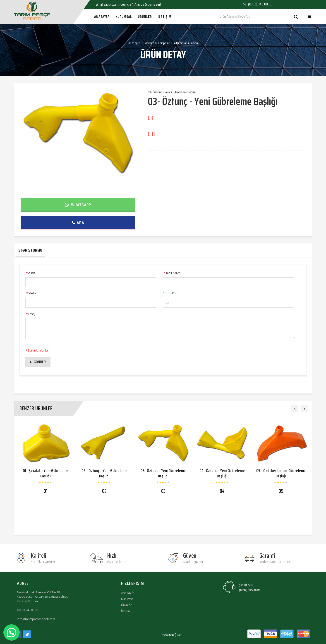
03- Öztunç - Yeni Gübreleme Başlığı (163, 473)
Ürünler (126, 605)
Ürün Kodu (171, 293)
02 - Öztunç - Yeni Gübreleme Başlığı (104, 473)
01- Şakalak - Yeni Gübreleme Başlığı (46, 473)
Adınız (30, 273)
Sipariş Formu (30, 250)
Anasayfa (134, 43)
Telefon (31, 293)
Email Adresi (172, 273)
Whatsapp (78, 205)
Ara (78, 223)
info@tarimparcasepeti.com (36, 619)
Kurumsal (128, 599)
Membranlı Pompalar (157, 43)
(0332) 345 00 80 (28, 610)
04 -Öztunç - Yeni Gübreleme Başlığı (222, 473)
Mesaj (30, 314)
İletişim (126, 611)
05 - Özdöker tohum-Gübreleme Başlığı (281, 473)
